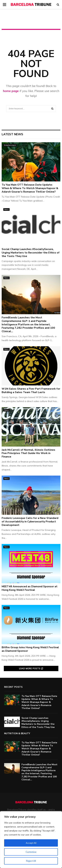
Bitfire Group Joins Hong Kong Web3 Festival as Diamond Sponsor (30, 649)
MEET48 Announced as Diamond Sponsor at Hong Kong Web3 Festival (30, 588)
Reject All (31, 861)
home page (11, 91)
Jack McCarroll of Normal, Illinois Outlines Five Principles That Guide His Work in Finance (28, 453)
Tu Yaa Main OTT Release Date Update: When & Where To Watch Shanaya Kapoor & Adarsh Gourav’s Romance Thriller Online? (30, 188)
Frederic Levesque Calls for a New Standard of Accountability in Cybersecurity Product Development (30, 522)
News (6, 209)
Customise (31, 852)
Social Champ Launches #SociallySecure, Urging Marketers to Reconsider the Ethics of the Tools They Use (31, 253)
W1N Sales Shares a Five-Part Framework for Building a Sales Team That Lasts (31, 391)
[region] (31, 840)
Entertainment (10, 145)
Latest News (12, 134)
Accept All (31, 843)
